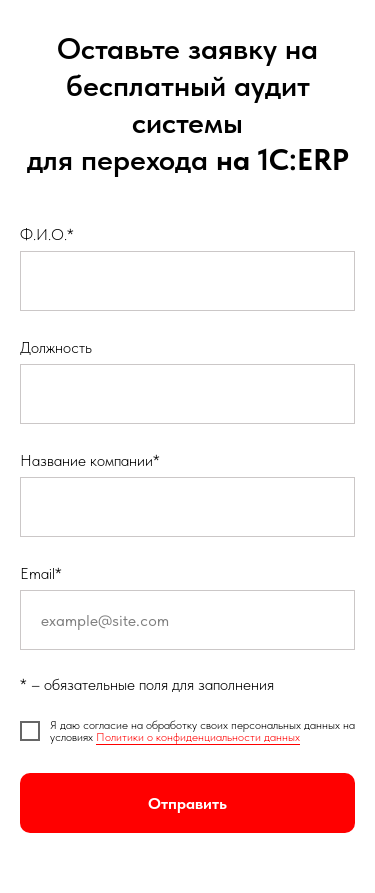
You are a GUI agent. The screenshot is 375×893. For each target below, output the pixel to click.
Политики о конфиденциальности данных (198, 737)
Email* (41, 573)
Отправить (187, 803)
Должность (56, 347)
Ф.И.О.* (47, 234)
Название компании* (90, 460)
